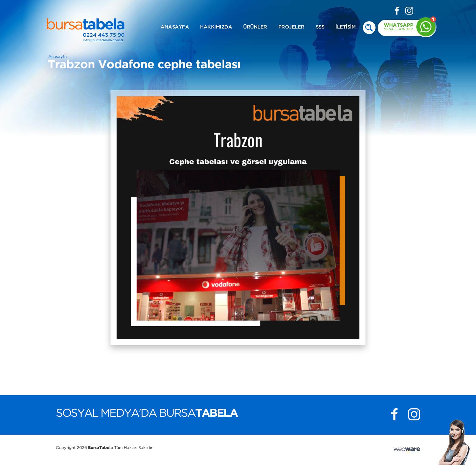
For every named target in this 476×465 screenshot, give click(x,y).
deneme (369, 28)
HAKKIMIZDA (216, 27)
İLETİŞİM (345, 27)
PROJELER (291, 27)
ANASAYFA (175, 27)
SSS (320, 27)
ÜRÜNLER (255, 27)
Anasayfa (58, 57)
